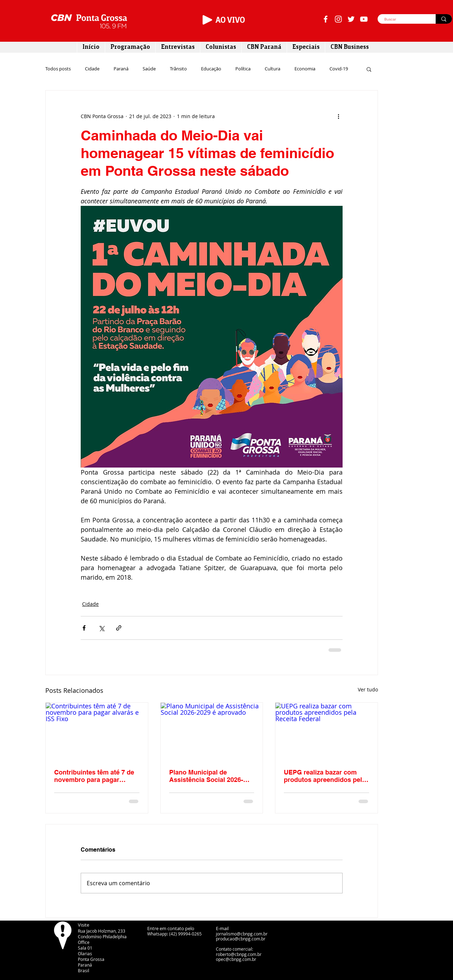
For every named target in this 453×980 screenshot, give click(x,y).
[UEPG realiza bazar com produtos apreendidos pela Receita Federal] (326, 731)
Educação (211, 69)
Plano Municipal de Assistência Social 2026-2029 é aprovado (206, 776)
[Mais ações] (338, 116)
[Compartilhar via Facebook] (84, 628)
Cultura (273, 69)
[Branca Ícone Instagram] (338, 19)
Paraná (121, 69)
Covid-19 (339, 69)
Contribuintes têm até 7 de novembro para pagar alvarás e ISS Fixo (94, 776)
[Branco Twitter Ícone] (351, 19)
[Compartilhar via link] (119, 628)
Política (243, 69)
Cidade (92, 69)
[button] (369, 69)
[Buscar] (403, 19)
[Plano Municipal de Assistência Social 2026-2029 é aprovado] (212, 731)
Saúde (149, 69)
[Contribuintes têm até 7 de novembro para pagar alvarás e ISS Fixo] (97, 731)
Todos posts (58, 69)
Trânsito (178, 69)
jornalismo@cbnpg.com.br (242, 934)
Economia (305, 69)
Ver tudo (368, 689)
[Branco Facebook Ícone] (326, 19)
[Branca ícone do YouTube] (364, 19)
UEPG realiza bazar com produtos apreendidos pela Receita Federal (325, 776)
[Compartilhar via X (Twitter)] (101, 628)
